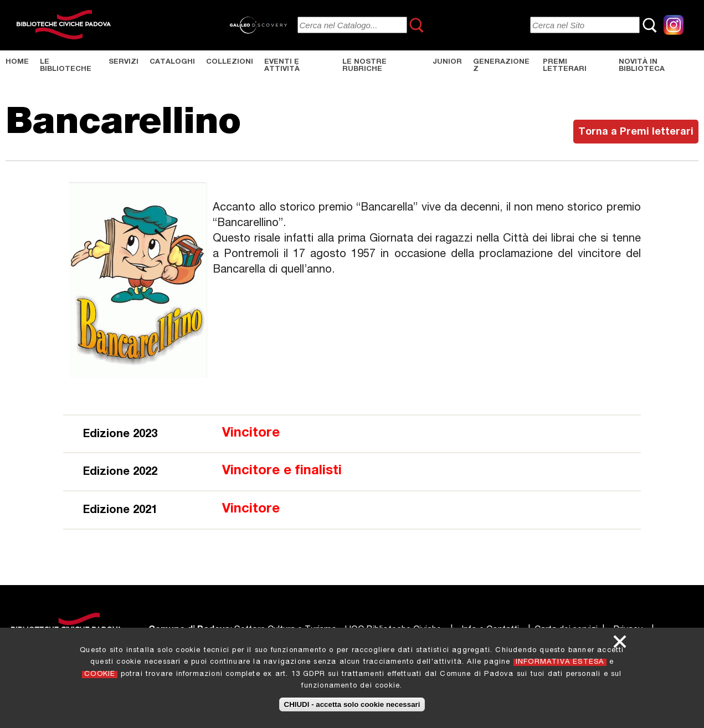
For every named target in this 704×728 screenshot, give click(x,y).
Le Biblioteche (66, 66)
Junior (447, 62)
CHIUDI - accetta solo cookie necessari (352, 704)
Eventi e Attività (282, 66)
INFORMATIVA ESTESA (560, 662)
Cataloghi (172, 62)
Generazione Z (501, 66)
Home (17, 62)
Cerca (417, 25)
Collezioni (230, 62)
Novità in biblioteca (642, 66)
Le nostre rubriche (364, 66)
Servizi (124, 62)
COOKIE (100, 675)
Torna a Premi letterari (636, 132)
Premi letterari (565, 66)
